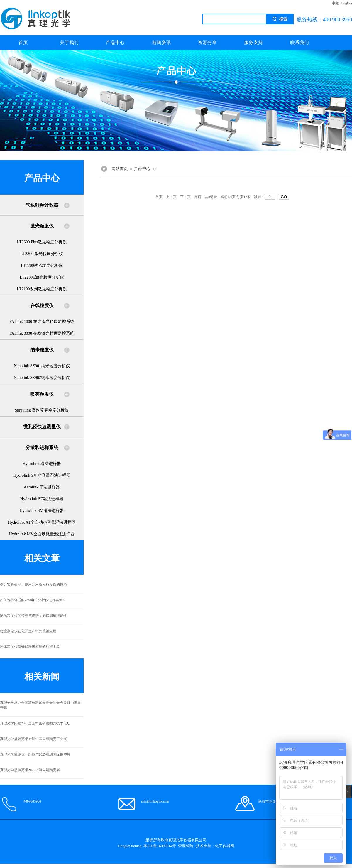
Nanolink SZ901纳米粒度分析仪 (42, 366)
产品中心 (115, 42)
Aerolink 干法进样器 (42, 487)
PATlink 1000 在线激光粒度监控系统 (42, 322)
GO (284, 197)
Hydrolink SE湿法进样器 (42, 499)
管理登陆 (186, 846)
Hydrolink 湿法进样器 (42, 464)
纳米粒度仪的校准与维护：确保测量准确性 (33, 616)
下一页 (185, 197)
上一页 (171, 197)
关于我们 (69, 42)
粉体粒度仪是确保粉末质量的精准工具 (30, 647)
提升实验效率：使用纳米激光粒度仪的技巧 (33, 584)
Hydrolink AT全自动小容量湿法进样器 (42, 522)
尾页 (198, 197)
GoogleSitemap (130, 846)
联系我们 (299, 42)
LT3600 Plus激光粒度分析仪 (42, 242)
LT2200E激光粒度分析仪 (42, 277)
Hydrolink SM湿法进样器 (42, 511)
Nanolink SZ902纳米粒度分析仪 (42, 378)
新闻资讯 (161, 42)
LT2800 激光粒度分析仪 (42, 254)
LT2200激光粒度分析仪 (42, 266)
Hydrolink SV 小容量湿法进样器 (42, 475)
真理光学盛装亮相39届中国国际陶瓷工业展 (33, 739)
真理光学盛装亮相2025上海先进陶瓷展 (30, 770)
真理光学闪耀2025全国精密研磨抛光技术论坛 (35, 723)
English (347, 3)
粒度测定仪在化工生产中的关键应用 (28, 631)
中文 (335, 3)
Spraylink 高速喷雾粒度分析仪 (42, 410)
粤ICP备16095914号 (160, 846)
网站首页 (120, 169)
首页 (23, 42)
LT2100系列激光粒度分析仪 (42, 289)
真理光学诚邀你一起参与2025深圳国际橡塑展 (35, 754)
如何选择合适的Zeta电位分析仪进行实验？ (33, 600)
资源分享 (207, 42)
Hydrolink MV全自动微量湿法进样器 (42, 534)
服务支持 (253, 42)
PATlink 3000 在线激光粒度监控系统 (42, 333)
